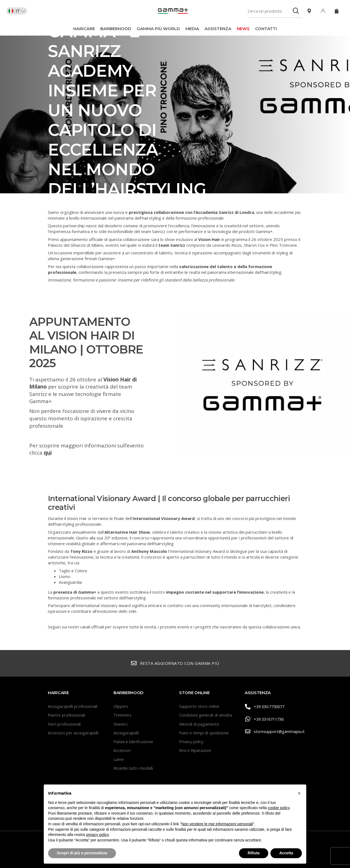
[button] (299, 793)
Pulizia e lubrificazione (134, 741)
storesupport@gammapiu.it (273, 731)
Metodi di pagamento (199, 724)
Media (192, 29)
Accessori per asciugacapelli (74, 733)
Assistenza (218, 29)
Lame (119, 759)
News (243, 29)
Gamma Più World (158, 29)
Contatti (266, 29)
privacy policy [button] (97, 835)
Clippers (121, 706)
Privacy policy (192, 741)
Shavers (121, 724)
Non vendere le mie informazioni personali (217, 824)
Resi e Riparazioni (196, 750)
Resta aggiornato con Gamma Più (175, 663)
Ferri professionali (65, 724)
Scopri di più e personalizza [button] (82, 853)
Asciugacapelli (126, 733)
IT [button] (19, 11)
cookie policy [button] (279, 808)
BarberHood (116, 29)
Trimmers (123, 715)
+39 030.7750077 (266, 707)
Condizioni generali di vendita (206, 715)
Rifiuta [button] (254, 853)
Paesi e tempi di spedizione (205, 733)
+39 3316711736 (266, 719)
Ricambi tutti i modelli (133, 768)
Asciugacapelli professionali (73, 706)
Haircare (84, 29)
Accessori (122, 750)
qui (48, 453)
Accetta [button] (286, 853)
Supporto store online (200, 706)
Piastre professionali (67, 715)
